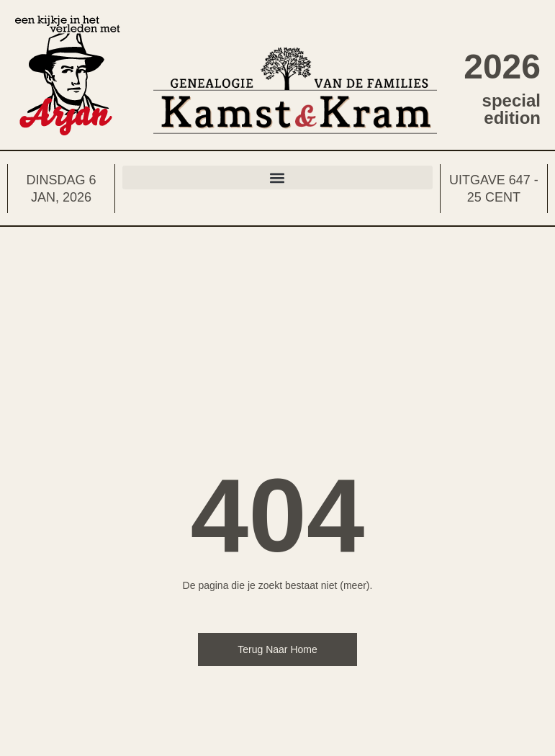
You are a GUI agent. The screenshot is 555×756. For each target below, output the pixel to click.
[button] (277, 177)
